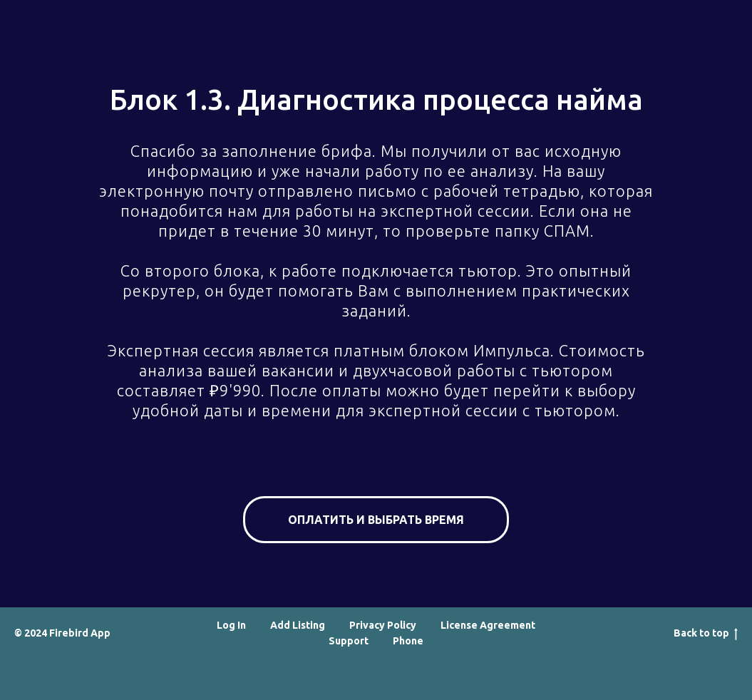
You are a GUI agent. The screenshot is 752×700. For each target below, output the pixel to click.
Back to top (706, 634)
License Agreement (488, 625)
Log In (231, 625)
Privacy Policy (383, 625)
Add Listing (298, 625)
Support (349, 641)
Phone (408, 641)
